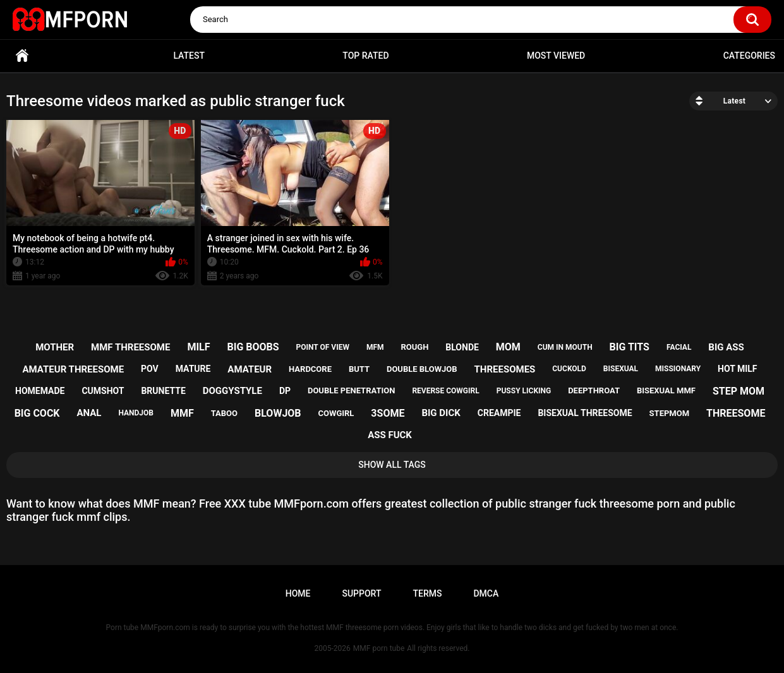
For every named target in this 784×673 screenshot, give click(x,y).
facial (679, 347)
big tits (630, 347)
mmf (182, 413)
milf (198, 347)
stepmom (669, 413)
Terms (427, 593)
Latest (189, 56)
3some (388, 413)
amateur (250, 369)
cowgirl (336, 413)
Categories (749, 56)
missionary (678, 369)
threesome (736, 413)
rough (414, 347)
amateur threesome (74, 369)
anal (89, 413)
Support (361, 593)
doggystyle (232, 391)
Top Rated (365, 56)
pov (150, 369)
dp (285, 391)
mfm (375, 347)
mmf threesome (130, 347)
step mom (739, 391)
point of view (323, 347)
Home (22, 56)
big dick (441, 413)
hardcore (310, 369)
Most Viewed (556, 56)
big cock (37, 413)
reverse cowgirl (445, 391)
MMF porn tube (379, 648)
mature (193, 369)
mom (508, 347)
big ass (726, 347)
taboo (224, 413)
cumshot (103, 391)
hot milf (737, 369)
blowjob (278, 413)
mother (55, 347)
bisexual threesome (585, 413)
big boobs (253, 347)
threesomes (505, 369)
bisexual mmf (666, 390)
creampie (499, 413)
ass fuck (390, 435)
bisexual (621, 369)
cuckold (569, 369)
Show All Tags (392, 465)
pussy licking (524, 391)
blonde (462, 347)
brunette (163, 391)
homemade (40, 391)
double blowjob (422, 369)
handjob (136, 413)
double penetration (352, 390)
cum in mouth (565, 347)
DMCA (486, 593)
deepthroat (594, 390)
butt (359, 369)
